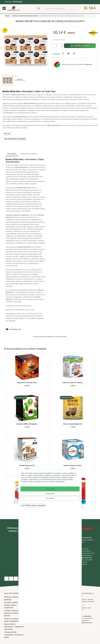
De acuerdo (50, 489)
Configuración (50, 494)
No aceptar (50, 498)
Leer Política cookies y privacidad (33, 505)
